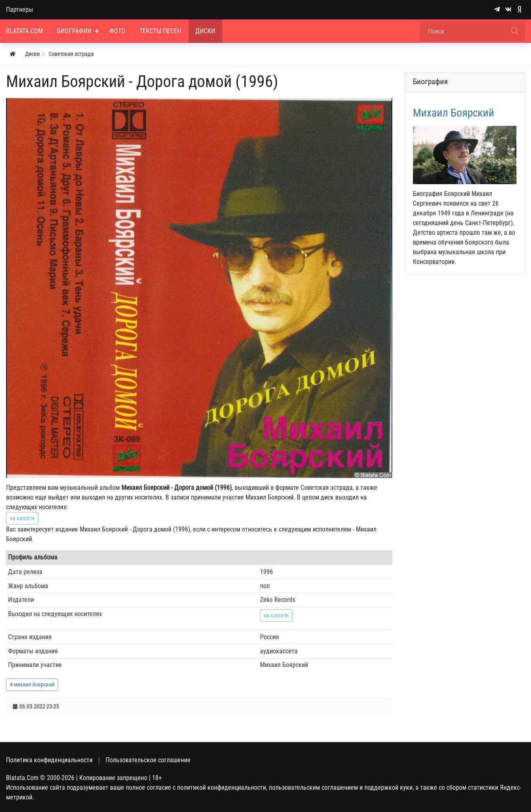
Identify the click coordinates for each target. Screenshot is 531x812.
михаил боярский (34, 684)
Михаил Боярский (454, 113)
